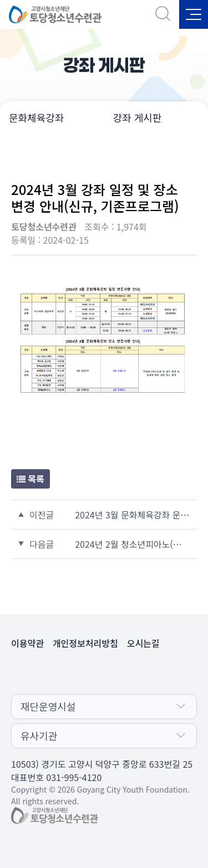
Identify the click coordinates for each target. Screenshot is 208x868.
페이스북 (71, 672)
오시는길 (143, 643)
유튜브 (138, 672)
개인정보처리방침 (85, 643)
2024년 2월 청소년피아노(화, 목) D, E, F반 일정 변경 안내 (132, 544)
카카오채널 (93, 672)
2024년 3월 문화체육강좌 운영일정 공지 (132, 515)
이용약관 (27, 643)
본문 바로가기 (0, 0)
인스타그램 (115, 672)
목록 (31, 479)
